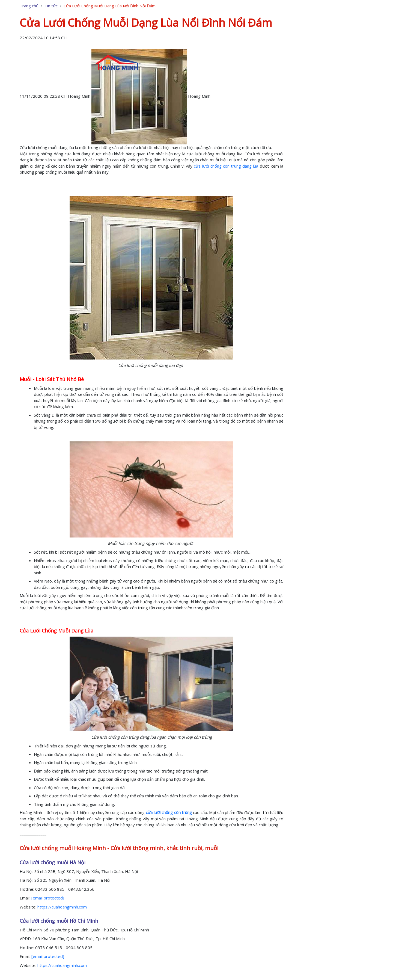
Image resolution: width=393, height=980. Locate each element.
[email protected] (48, 898)
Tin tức (51, 6)
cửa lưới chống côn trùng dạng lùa (226, 166)
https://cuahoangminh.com (62, 907)
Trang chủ (29, 6)
